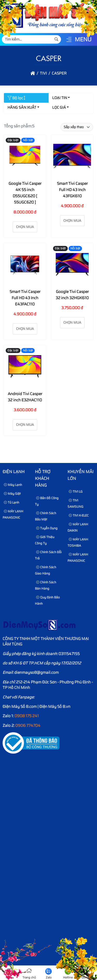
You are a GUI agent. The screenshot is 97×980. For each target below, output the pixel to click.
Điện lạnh (14, 472)
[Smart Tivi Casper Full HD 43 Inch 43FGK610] (72, 157)
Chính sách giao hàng (46, 570)
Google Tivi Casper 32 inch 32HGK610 (72, 295)
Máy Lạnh (13, 485)
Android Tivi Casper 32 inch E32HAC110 (25, 397)
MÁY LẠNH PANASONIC (13, 514)
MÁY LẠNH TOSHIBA (78, 542)
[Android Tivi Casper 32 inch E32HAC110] (25, 367)
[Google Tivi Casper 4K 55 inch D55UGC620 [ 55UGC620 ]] (25, 157)
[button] (69, 40)
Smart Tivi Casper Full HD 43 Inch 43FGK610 (72, 190)
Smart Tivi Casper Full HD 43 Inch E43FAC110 (25, 298)
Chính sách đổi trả (48, 555)
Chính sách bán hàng (46, 585)
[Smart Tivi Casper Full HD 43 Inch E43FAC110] (25, 265)
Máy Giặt (12, 494)
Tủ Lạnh (12, 502)
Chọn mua (25, 227)
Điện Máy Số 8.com (20, 707)
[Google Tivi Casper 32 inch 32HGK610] (72, 265)
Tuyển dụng (47, 528)
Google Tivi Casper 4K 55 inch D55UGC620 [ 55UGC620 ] (25, 193)
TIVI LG (76, 491)
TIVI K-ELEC (79, 515)
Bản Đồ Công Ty (47, 501)
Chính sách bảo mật (46, 516)
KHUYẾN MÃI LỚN (80, 475)
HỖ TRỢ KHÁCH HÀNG (43, 478)
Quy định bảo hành (47, 600)
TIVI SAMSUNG (75, 503)
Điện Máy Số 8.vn (55, 707)
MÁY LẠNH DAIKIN (78, 527)
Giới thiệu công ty (45, 540)
